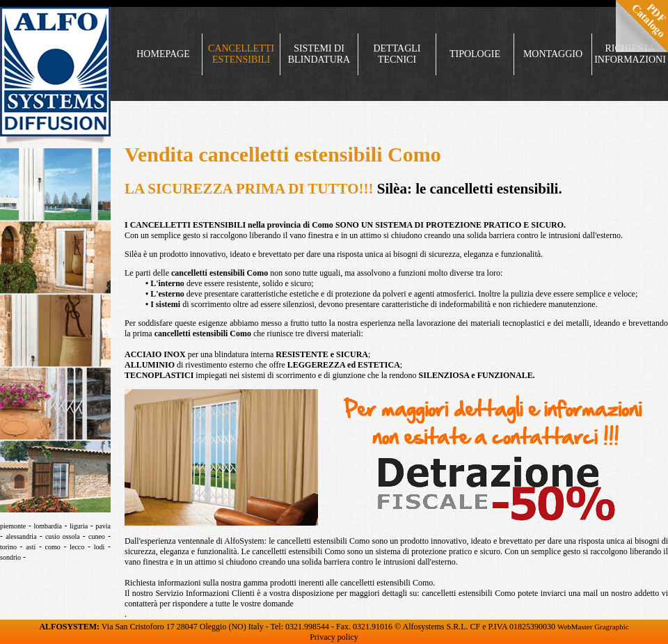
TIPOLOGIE (475, 54)
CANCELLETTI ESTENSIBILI (241, 54)
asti (31, 547)
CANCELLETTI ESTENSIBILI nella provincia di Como (232, 225)
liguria (79, 526)
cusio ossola (63, 536)
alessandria (21, 536)
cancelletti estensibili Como (220, 273)
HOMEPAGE (163, 54)
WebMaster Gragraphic (593, 627)
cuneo (97, 536)
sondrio (10, 557)
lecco (77, 547)
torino (8, 547)
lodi (100, 547)
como (53, 547)
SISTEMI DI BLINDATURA (319, 54)
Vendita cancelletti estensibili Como (283, 154)
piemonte (13, 526)
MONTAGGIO (553, 54)
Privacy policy (334, 637)
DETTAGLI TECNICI (397, 54)
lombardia (48, 526)
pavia (103, 526)
